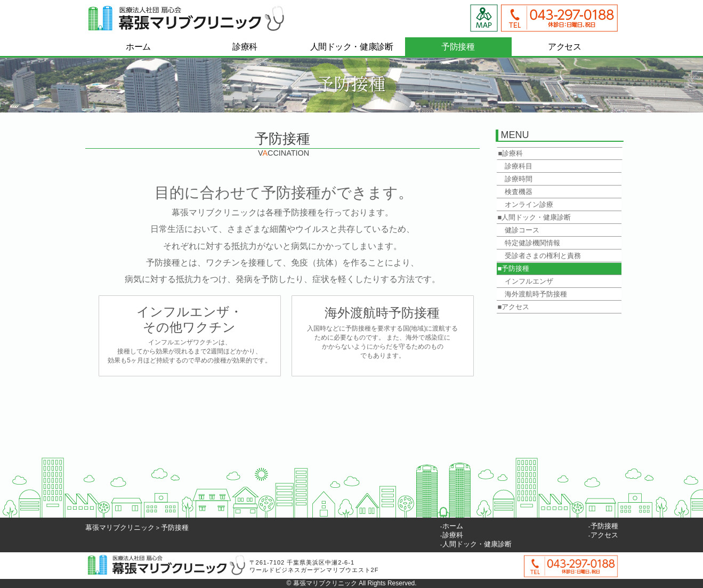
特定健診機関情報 (529, 243)
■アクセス (514, 307)
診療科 (453, 535)
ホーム (453, 526)
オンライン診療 (526, 204)
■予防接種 (514, 268)
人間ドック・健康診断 (477, 544)
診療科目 (515, 166)
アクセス (604, 535)
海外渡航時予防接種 (532, 294)
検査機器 (515, 192)
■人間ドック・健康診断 (535, 217)
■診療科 (511, 153)
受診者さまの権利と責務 (539, 256)
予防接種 (175, 527)
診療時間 (515, 179)
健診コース (519, 230)
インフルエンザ (526, 281)
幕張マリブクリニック (120, 527)
